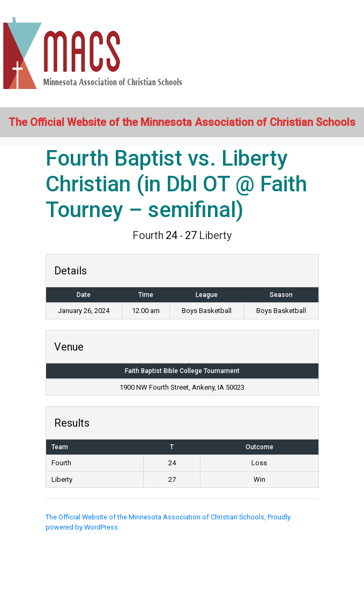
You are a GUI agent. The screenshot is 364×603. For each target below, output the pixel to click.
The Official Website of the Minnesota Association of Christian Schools (155, 517)
